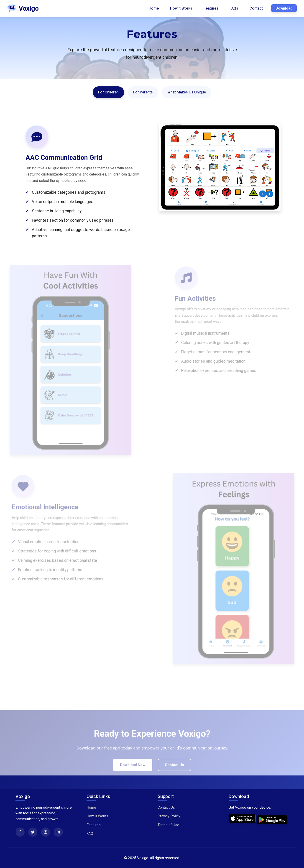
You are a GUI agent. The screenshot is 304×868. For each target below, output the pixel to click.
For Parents (143, 92)
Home (154, 8)
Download (284, 8)
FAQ (90, 834)
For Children (108, 92)
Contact (256, 8)
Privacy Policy (169, 816)
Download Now (133, 771)
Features (211, 8)
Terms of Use (168, 825)
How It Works (181, 8)
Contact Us (174, 771)
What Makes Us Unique (187, 92)
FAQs (234, 8)
